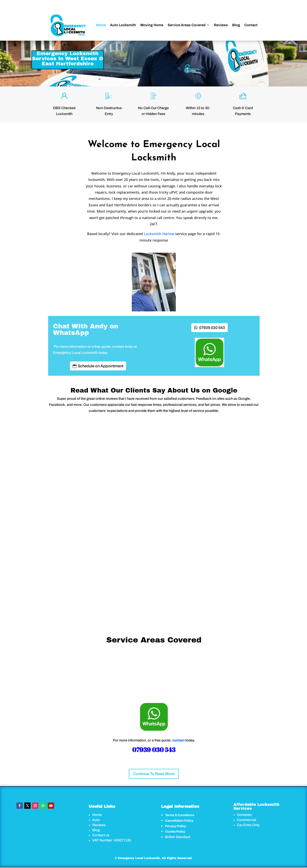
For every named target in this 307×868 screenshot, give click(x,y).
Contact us (101, 835)
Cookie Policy (175, 832)
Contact (251, 25)
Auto (96, 820)
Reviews (221, 25)
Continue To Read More (154, 774)
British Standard (178, 837)
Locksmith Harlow (159, 234)
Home (101, 25)
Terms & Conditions (180, 815)
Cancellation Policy (179, 821)
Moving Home (152, 25)
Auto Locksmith (123, 25)
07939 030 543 (212, 328)
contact (178, 740)
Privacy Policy (176, 826)
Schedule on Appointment (101, 366)
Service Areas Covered (187, 25)
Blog (236, 25)
